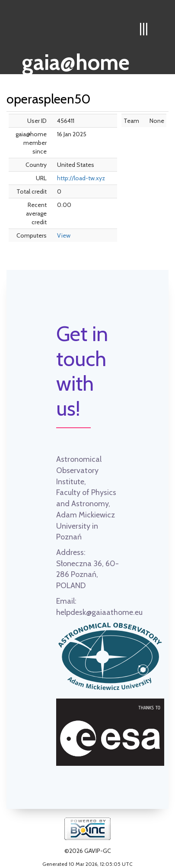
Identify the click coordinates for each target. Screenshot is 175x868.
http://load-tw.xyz (81, 178)
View (64, 235)
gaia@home (76, 60)
